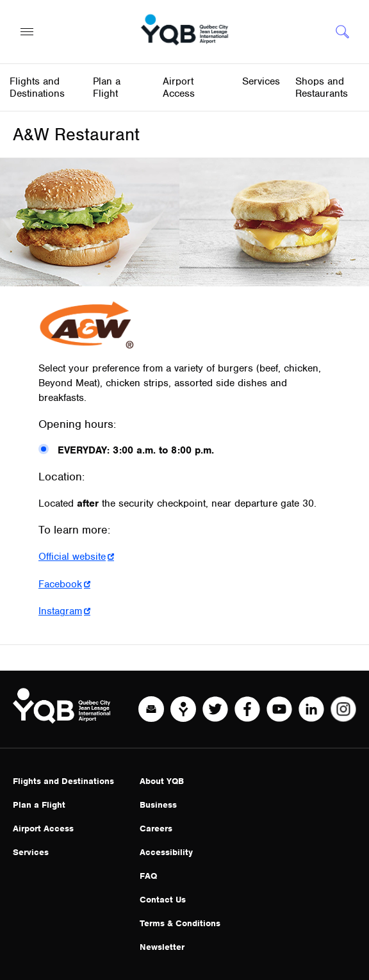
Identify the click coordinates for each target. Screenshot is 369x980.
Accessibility (166, 852)
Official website (72, 557)
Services (31, 852)
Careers (156, 829)
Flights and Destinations (63, 781)
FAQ (148, 876)
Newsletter (162, 947)
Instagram (60, 611)
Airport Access (43, 829)
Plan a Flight (39, 805)
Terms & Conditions (180, 923)
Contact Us (163, 900)
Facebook (60, 584)
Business (158, 805)
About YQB (162, 781)
